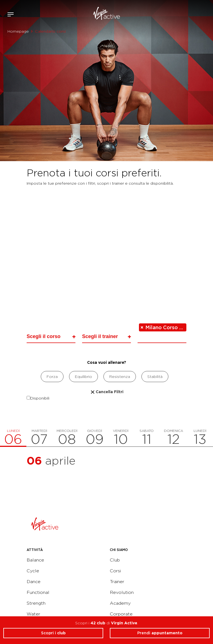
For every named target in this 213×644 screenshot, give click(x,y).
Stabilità (155, 377)
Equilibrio (83, 377)
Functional (38, 592)
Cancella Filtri (106, 392)
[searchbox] (50, 336)
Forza (52, 377)
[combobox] (51, 337)
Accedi (190, 14)
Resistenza (120, 377)
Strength (36, 603)
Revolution (122, 592)
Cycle (33, 571)
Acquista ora (199, 13)
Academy (120, 603)
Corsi (115, 571)
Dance (34, 582)
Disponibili (38, 398)
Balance (35, 560)
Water (33, 614)
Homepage (18, 31)
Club (115, 560)
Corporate (121, 614)
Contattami (207, 13)
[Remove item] (142, 327)
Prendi (160, 633)
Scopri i (53, 633)
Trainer (117, 582)
